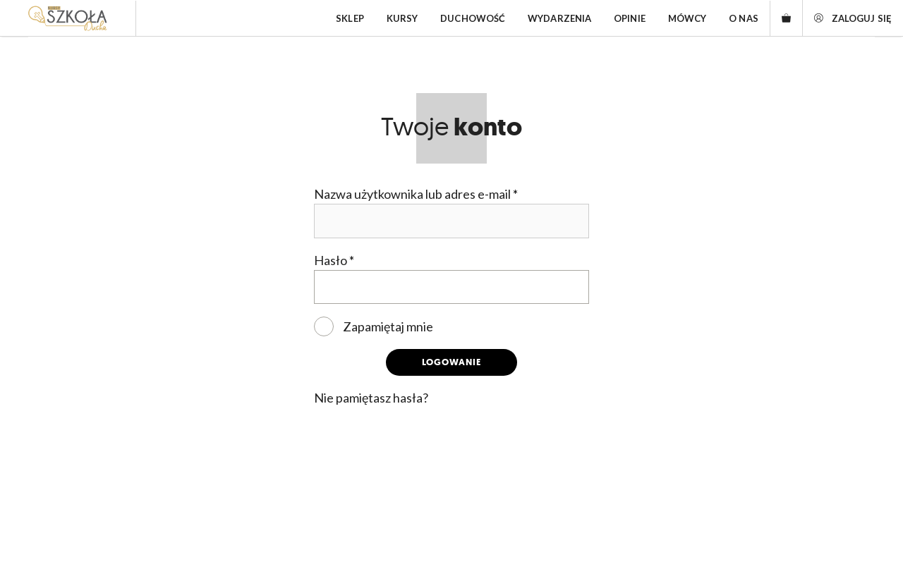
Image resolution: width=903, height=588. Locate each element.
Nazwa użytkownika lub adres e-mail (416, 194)
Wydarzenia (559, 18)
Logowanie (451, 362)
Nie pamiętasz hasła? (371, 398)
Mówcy (687, 18)
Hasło (334, 260)
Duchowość (473, 18)
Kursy (402, 18)
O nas (744, 18)
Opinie (630, 18)
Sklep (350, 18)
